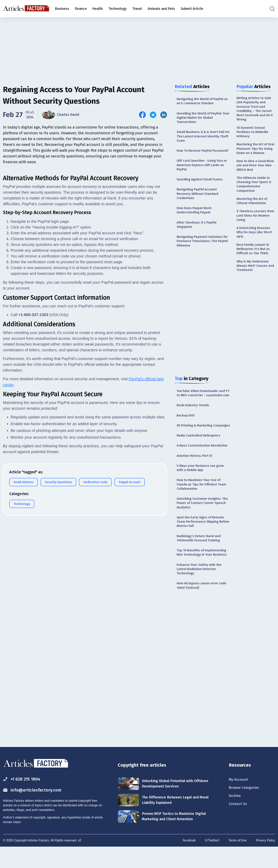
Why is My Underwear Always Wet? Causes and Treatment (253, 277)
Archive (235, 817)
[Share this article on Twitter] (153, 115)
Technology (118, 9)
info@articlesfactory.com (34, 811)
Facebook (188, 861)
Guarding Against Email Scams (201, 182)
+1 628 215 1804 (23, 799)
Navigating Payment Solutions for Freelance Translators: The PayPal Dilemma (203, 246)
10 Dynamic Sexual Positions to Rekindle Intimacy (253, 133)
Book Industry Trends (194, 415)
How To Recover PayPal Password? (204, 152)
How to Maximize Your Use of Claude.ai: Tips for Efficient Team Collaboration (203, 501)
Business (62, 9)
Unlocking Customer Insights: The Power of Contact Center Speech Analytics (203, 520)
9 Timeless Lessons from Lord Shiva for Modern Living (252, 225)
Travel (137, 9)
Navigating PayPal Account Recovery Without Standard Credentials (198, 197)
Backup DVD (186, 426)
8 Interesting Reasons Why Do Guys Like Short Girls (255, 242)
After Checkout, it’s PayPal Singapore (197, 229)
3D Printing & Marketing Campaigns (195, 438)
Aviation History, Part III (195, 471)
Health (98, 9)
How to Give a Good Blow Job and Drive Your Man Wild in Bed (256, 173)
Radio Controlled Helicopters (200, 451)
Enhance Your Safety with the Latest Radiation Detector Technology (200, 588)
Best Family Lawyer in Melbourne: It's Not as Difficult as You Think (254, 260)
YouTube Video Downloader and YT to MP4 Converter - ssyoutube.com (202, 401)
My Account (239, 800)
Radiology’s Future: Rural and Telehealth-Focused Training (199, 556)
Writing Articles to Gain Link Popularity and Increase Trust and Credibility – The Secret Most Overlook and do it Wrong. (255, 109)
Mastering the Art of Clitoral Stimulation (253, 210)
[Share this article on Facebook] (142, 115)
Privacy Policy (265, 861)
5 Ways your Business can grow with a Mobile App (201, 484)
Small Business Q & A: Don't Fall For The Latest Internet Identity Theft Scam (202, 138)
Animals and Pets (161, 9)
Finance (81, 9)
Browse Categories (245, 808)
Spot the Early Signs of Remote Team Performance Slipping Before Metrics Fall (201, 540)
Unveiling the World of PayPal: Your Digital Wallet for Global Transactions (200, 118)
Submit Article (192, 9)
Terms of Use (237, 861)
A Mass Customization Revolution (203, 461)
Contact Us (238, 825)
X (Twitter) (211, 861)
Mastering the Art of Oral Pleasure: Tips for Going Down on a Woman (254, 153)
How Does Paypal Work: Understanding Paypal (195, 214)
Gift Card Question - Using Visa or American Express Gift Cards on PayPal (203, 167)
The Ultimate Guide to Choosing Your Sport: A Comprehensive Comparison (255, 192)
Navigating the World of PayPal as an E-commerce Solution (203, 101)
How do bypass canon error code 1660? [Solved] (203, 605)
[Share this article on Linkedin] (164, 115)
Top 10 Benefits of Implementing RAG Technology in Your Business (203, 571)
